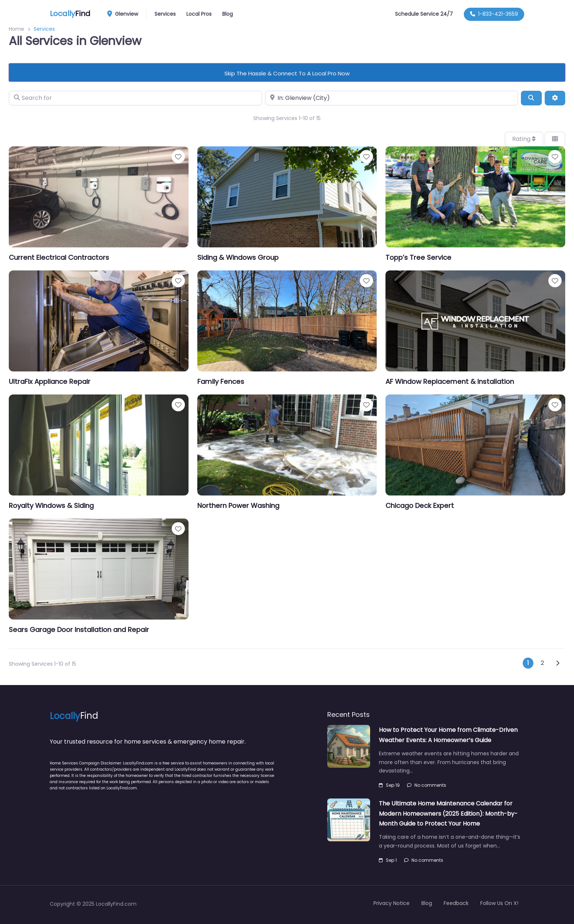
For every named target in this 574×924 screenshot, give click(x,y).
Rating (524, 139)
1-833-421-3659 (494, 14)
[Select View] (555, 139)
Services (165, 14)
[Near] (392, 98)
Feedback (456, 903)
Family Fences (221, 381)
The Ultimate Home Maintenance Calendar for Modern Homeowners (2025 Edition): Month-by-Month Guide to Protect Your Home (448, 813)
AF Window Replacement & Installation (450, 381)
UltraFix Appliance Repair (50, 381)
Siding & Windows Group (238, 257)
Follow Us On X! (499, 903)
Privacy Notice (392, 903)
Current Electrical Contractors (59, 257)
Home (16, 29)
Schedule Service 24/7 (424, 14)
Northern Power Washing (238, 506)
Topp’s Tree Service (418, 257)
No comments (427, 785)
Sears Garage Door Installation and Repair (79, 630)
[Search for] (135, 98)
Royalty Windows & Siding (51, 506)
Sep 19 (389, 785)
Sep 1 (388, 860)
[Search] (531, 98)
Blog (228, 14)
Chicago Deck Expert (420, 506)
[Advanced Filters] (555, 98)
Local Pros (199, 14)
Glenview (125, 14)
